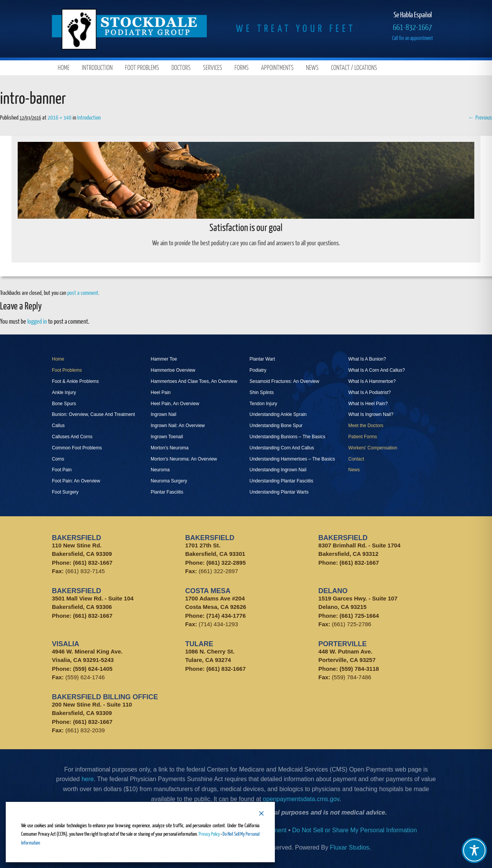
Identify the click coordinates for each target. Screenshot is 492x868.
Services (213, 67)
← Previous (480, 117)
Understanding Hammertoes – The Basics (292, 459)
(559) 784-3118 (359, 669)
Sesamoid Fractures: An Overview (284, 381)
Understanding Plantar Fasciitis (281, 481)
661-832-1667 (412, 27)
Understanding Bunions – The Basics (287, 437)
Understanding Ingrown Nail (278, 470)
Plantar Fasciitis (167, 492)
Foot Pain (62, 470)
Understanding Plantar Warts (279, 492)
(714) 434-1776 (226, 616)
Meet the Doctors (366, 426)
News (312, 67)
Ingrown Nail (164, 414)
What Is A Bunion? (367, 359)
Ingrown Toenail (167, 437)
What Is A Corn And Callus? (376, 370)
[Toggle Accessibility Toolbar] (474, 850)
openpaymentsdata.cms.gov (301, 799)
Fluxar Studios (349, 847)
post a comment (83, 293)
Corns (58, 459)
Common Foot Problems (77, 448)
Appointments (277, 67)
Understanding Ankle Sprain (278, 414)
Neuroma (160, 470)
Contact (356, 459)
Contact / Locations (354, 67)
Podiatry (258, 370)
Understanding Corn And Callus (282, 448)
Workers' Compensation (373, 448)
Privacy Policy (209, 834)
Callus (58, 426)
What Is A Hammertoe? (372, 381)
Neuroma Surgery (169, 481)
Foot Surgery (65, 492)
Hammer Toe (164, 359)
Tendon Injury (263, 404)
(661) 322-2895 (226, 563)
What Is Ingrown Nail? (371, 414)
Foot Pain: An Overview (76, 481)
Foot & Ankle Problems (75, 381)
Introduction (97, 67)
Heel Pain (161, 392)
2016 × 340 (60, 117)
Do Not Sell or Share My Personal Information (355, 830)
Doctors (181, 67)
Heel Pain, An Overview (175, 404)
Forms (242, 67)
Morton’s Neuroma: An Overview (184, 459)
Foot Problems (142, 67)
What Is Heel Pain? (368, 404)
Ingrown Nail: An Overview (178, 426)
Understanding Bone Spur (276, 426)
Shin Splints (262, 392)
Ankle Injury (64, 392)
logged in (37, 321)
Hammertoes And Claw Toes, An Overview (194, 381)
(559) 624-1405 (93, 669)
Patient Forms (363, 437)
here (88, 779)
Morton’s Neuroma (170, 448)
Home (64, 67)
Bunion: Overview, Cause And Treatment (93, 414)
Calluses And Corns (72, 437)
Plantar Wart (262, 359)
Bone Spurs (64, 404)
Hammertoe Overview (173, 370)
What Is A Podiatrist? (370, 392)
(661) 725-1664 (359, 616)
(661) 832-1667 (93, 563)
